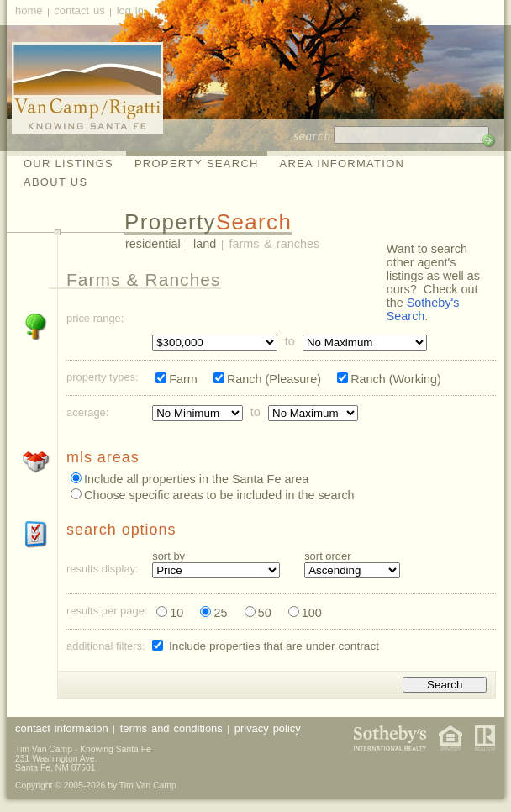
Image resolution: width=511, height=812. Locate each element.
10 (176, 613)
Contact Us (79, 11)
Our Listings (68, 163)
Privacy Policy (268, 728)
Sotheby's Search (423, 309)
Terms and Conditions (171, 728)
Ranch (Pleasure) (274, 379)
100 (312, 613)
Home (29, 11)
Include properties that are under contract (274, 646)
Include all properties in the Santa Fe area (196, 479)
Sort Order (327, 557)
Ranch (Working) (396, 379)
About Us (55, 182)
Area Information (342, 163)
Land (205, 244)
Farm (183, 379)
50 (265, 613)
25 (220, 613)
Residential (153, 244)
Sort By (169, 557)
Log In (130, 11)
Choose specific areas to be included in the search (219, 495)
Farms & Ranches (275, 244)
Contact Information (62, 728)
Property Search (197, 163)
